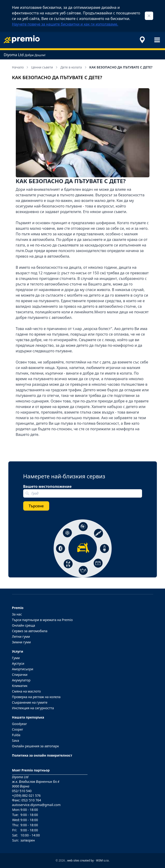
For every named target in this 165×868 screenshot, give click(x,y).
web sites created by (80, 860)
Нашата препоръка (28, 717)
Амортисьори (23, 669)
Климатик (20, 686)
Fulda (16, 735)
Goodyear (19, 724)
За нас (17, 614)
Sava (16, 740)
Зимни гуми (21, 642)
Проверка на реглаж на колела (36, 697)
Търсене (36, 506)
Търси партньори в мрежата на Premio (42, 620)
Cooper (18, 729)
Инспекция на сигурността (33, 708)
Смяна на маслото (26, 691)
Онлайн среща (24, 625)
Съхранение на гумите (30, 702)
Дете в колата (74, 67)
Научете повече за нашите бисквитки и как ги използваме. (65, 24)
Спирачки (20, 675)
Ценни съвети (45, 67)
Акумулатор (21, 680)
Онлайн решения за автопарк (36, 746)
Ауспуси (18, 663)
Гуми (16, 658)
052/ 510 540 (22, 791)
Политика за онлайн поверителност (42, 755)
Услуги (18, 651)
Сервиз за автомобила (30, 631)
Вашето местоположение (47, 486)
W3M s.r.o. (103, 860)
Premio (18, 608)
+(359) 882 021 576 (26, 795)
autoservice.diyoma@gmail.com (36, 805)
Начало (21, 67)
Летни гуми (21, 636)
